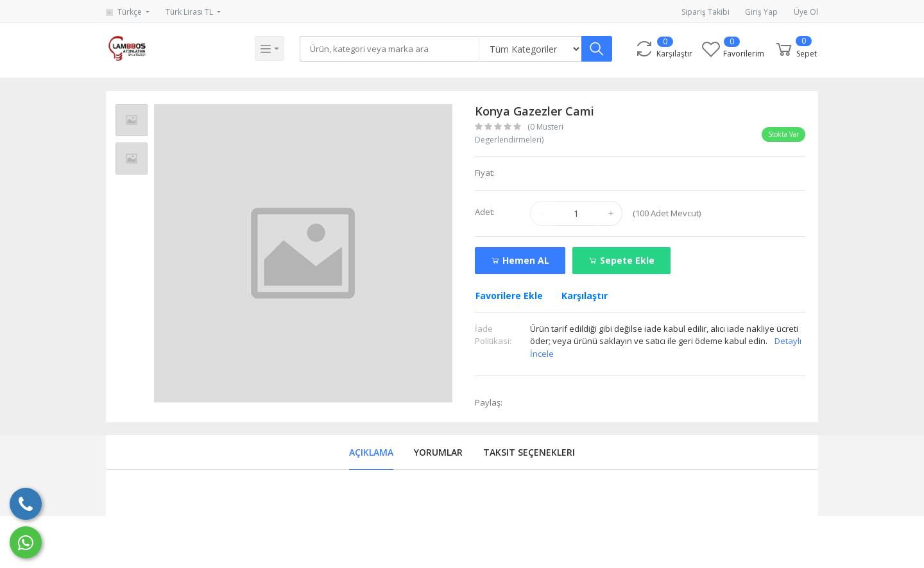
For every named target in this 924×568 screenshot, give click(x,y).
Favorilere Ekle (509, 296)
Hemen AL (520, 260)
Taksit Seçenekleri (529, 452)
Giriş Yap (761, 12)
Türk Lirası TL (190, 12)
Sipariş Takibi (706, 12)
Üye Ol (806, 12)
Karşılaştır (585, 296)
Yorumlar (438, 452)
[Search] (391, 49)
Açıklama (371, 452)
